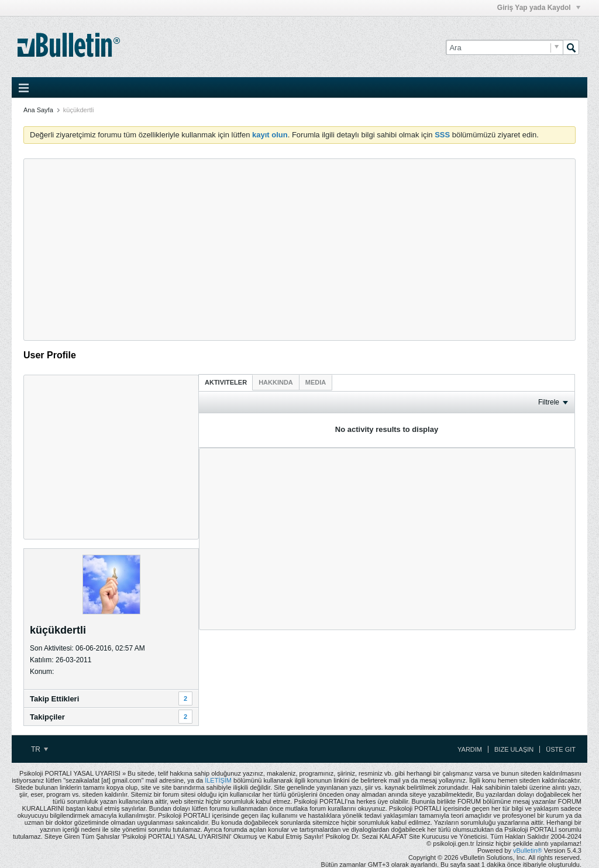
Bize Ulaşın (514, 749)
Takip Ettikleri (54, 699)
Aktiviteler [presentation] (226, 382)
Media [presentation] (316, 382)
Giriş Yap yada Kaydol (539, 8)
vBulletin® (528, 850)
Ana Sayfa (38, 110)
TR (39, 749)
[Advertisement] (299, 250)
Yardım (470, 749)
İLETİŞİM (218, 780)
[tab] (226, 382)
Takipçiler (47, 717)
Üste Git (561, 749)
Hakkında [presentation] (276, 382)
